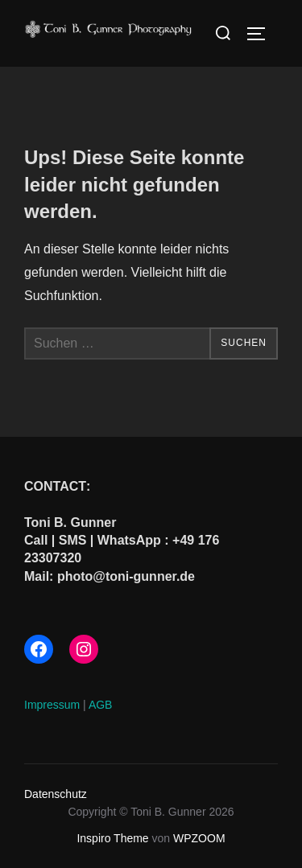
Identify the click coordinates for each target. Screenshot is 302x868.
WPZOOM (199, 838)
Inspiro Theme (112, 838)
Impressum (52, 705)
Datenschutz (56, 794)
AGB (101, 705)
